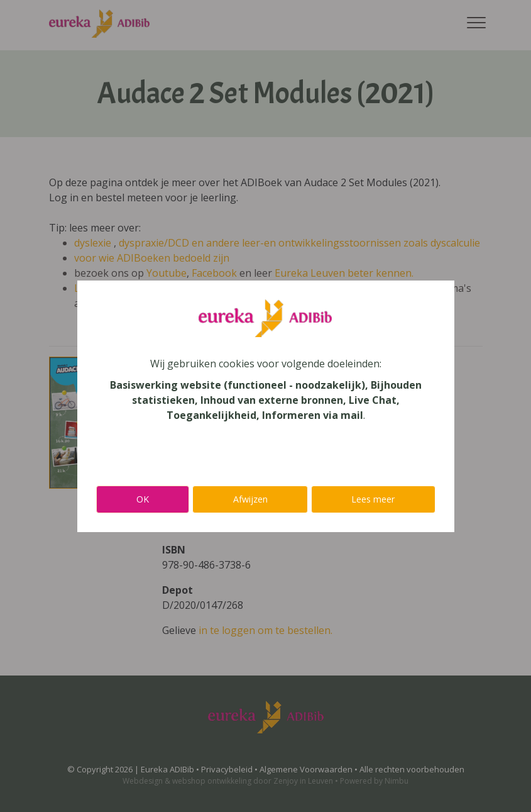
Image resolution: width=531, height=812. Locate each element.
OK (143, 499)
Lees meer (373, 499)
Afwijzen (250, 499)
